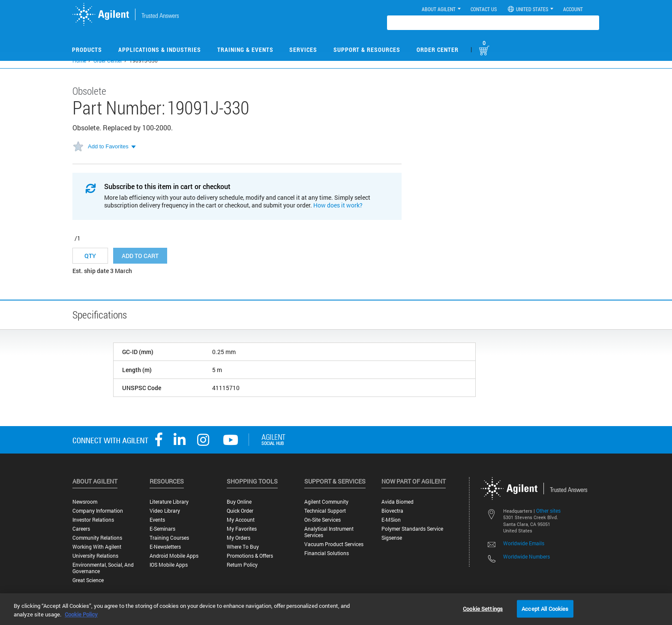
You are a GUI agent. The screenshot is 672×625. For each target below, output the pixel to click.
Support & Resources (367, 50)
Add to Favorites (108, 146)
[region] (336, 609)
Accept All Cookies (545, 608)
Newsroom (85, 502)
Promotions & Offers (250, 556)
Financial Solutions (327, 553)
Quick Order (240, 511)
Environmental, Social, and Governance (103, 568)
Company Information (98, 511)
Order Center (438, 50)
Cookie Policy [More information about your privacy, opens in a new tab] (81, 614)
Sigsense (392, 538)
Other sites (548, 511)
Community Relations (97, 538)
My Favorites (242, 529)
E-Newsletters (165, 547)
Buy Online (239, 502)
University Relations (95, 556)
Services (303, 50)
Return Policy (242, 565)
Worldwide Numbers (526, 556)
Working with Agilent (97, 547)
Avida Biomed (397, 502)
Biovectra (392, 511)
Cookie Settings (483, 608)
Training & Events (245, 50)
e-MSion (391, 520)
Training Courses (169, 538)
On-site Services (322, 520)
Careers (81, 529)
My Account (241, 520)
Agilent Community (326, 502)
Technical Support (325, 511)
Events (157, 520)
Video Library (165, 511)
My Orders (238, 538)
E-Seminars (162, 529)
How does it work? (338, 205)
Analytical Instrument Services (329, 532)
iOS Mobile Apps (169, 565)
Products (87, 50)
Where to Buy (243, 547)
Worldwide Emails (524, 543)
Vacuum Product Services (334, 544)
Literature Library (169, 502)
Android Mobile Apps (174, 556)
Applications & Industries (160, 50)
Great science (88, 580)
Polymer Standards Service (412, 529)
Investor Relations (93, 520)
